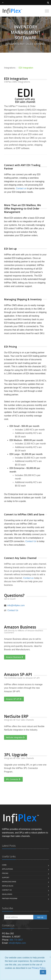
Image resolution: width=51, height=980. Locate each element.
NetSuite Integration (16, 737)
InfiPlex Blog (8, 886)
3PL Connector (13, 779)
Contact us (21, 188)
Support (6, 878)
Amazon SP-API (14, 699)
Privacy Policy (38, 968)
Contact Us (31, 541)
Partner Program (10, 898)
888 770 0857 (16, 940)
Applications (7, 869)
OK (43, 972)
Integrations (10, 68)
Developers (7, 894)
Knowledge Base (9, 882)
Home (4, 865)
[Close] (50, 957)
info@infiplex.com (16, 605)
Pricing (5, 873)
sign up (40, 917)
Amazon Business (15, 657)
